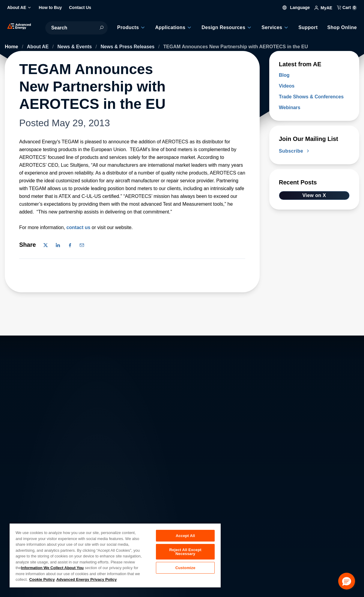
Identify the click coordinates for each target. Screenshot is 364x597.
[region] (115, 555)
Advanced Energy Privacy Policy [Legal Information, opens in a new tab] (87, 579)
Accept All (185, 536)
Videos (287, 86)
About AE (39, 47)
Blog (284, 75)
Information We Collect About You (52, 568)
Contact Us (61, 517)
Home (12, 47)
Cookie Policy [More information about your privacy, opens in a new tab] (42, 579)
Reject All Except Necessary (185, 552)
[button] (347, 581)
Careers (109, 504)
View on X (314, 195)
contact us (78, 227)
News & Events (75, 47)
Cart (347, 7)
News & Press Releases (128, 47)
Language (296, 7)
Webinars (290, 107)
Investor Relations (120, 517)
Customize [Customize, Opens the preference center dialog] (185, 569)
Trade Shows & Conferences (311, 97)
